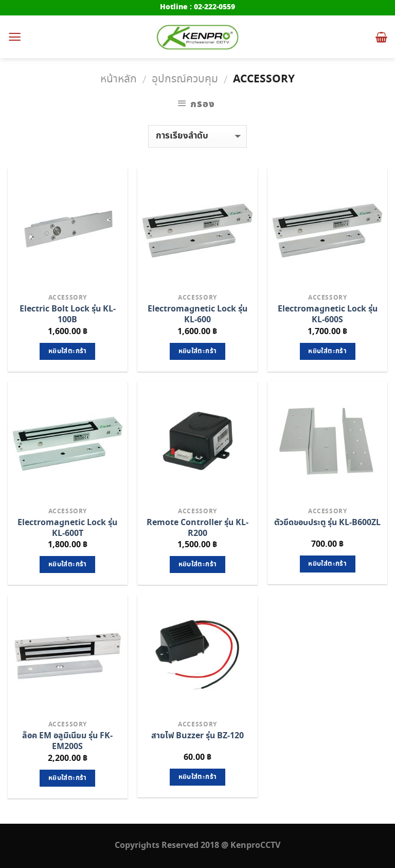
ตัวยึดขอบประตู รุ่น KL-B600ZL (327, 523)
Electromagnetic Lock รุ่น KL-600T (67, 528)
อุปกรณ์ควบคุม (185, 79)
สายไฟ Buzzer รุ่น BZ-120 (197, 736)
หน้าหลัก (119, 79)
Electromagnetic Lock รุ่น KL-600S (328, 315)
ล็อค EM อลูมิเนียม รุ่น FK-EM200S (67, 741)
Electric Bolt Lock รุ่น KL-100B (68, 315)
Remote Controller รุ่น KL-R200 (197, 528)
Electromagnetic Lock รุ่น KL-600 (197, 315)
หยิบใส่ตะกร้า (68, 351)
